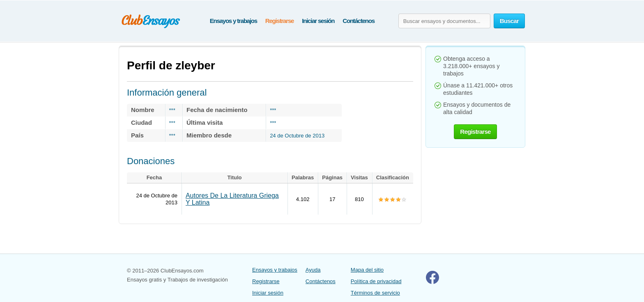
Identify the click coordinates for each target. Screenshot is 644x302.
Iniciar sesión (318, 21)
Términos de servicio (375, 293)
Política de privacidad (376, 281)
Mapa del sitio (367, 270)
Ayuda (313, 270)
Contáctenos (359, 21)
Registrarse (279, 21)
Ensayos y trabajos (233, 21)
